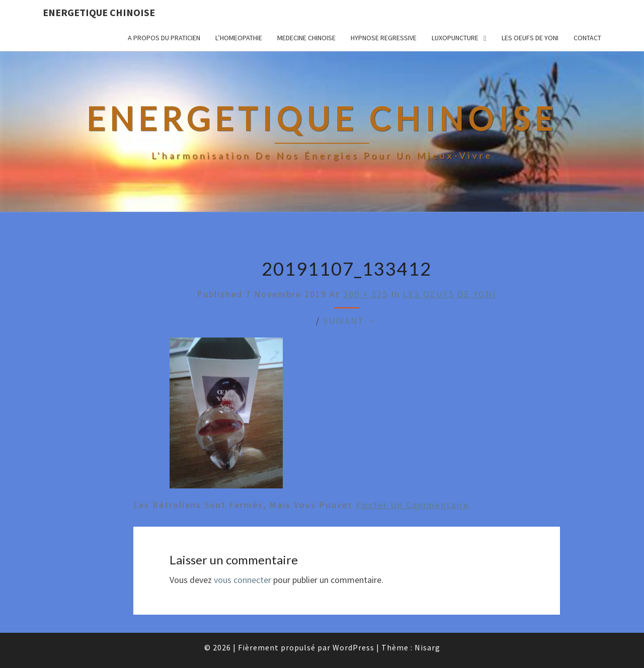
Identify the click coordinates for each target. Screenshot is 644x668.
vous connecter (243, 580)
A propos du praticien (164, 38)
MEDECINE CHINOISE (306, 38)
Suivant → (350, 321)
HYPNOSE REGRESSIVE (384, 38)
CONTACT (587, 38)
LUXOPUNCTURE (455, 38)
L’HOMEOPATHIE (239, 38)
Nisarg (427, 647)
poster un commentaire (412, 505)
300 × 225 (366, 294)
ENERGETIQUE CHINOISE (99, 12)
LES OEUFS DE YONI (530, 38)
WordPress (353, 647)
